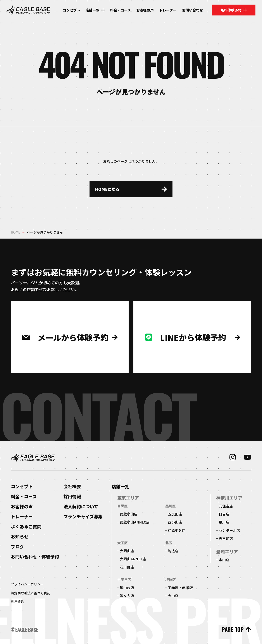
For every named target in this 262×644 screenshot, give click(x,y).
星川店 (224, 522)
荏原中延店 (177, 530)
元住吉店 (226, 506)
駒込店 (173, 551)
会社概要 (72, 486)
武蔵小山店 (129, 514)
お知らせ (20, 536)
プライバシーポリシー (27, 584)
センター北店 (229, 530)
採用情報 (72, 496)
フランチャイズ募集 (83, 516)
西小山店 (175, 522)
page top (233, 630)
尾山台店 (127, 588)
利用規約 (17, 602)
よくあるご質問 (26, 526)
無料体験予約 (234, 10)
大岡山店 (127, 551)
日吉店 (224, 514)
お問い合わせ (193, 10)
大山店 (173, 596)
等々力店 (127, 596)
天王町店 (226, 538)
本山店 (224, 560)
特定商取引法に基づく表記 (31, 593)
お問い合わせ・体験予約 (35, 557)
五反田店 (175, 514)
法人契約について (81, 506)
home (16, 232)
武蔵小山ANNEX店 (135, 522)
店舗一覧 (121, 486)
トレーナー (168, 10)
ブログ (17, 547)
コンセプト (71, 10)
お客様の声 (145, 10)
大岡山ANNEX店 (133, 559)
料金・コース (120, 10)
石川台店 (127, 567)
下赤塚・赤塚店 (180, 588)
